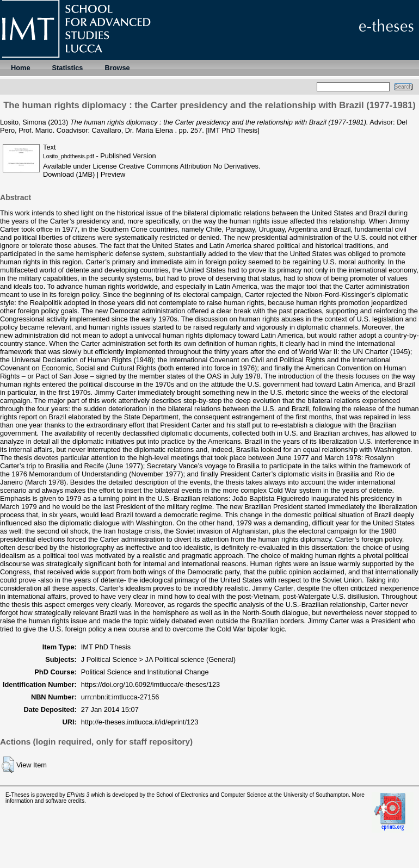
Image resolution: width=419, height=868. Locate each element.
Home (21, 68)
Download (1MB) (69, 174)
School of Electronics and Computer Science (211, 795)
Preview (113, 174)
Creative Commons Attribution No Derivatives (189, 166)
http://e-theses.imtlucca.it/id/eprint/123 (140, 722)
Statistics (68, 68)
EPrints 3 (78, 795)
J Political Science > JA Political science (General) (158, 659)
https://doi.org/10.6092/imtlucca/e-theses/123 (150, 684)
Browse (117, 68)
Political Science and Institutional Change (145, 672)
